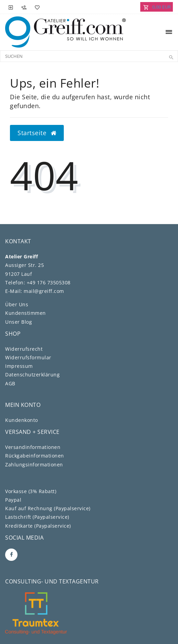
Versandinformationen (33, 447)
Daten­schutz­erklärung (32, 375)
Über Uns (17, 304)
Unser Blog (19, 322)
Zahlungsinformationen (34, 465)
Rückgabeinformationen (35, 456)
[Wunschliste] (36, 7)
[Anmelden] (11, 7)
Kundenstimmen (26, 313)
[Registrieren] (24, 7)
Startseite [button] (37, 133)
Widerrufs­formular (28, 357)
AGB (10, 383)
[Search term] (89, 56)
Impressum (19, 366)
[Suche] (171, 57)
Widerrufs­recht (24, 349)
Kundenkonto (22, 420)
